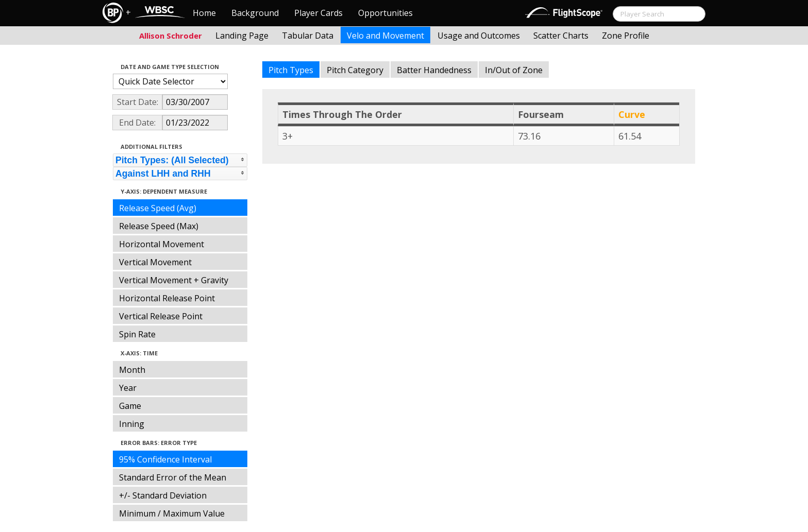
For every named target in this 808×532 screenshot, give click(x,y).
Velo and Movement (385, 36)
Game (130, 406)
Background (255, 13)
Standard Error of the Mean (173, 477)
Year (128, 388)
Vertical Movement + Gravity (174, 280)
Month (132, 370)
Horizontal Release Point (167, 298)
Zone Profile (626, 36)
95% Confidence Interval (165, 459)
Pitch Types (291, 70)
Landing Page (242, 36)
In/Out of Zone (514, 70)
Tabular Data (308, 36)
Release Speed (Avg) (158, 208)
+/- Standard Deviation (163, 495)
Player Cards (318, 13)
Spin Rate (137, 334)
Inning (132, 424)
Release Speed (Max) (159, 226)
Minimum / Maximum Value (172, 513)
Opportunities (385, 13)
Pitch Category (355, 70)
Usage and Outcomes (479, 36)
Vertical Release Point (161, 316)
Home (204, 13)
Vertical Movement (155, 262)
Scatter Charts (561, 36)
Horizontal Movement (162, 244)
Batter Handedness (434, 70)
